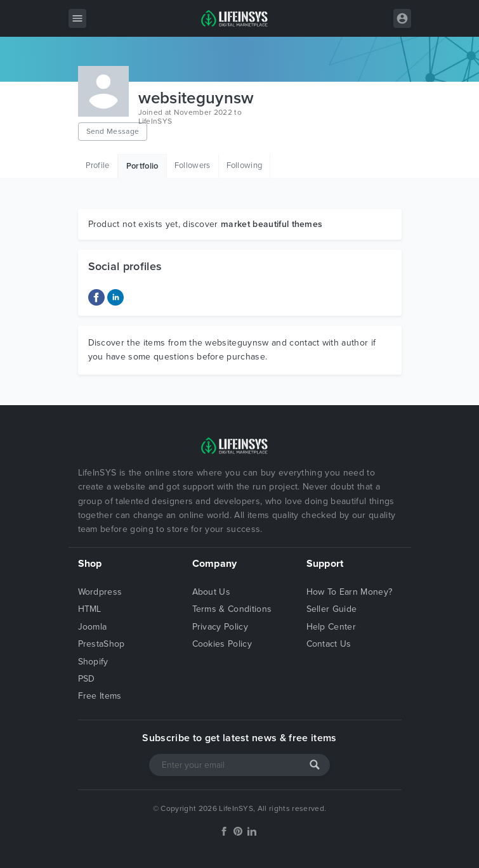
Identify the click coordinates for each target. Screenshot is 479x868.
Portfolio (142, 166)
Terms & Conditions (232, 609)
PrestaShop (102, 644)
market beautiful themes (272, 224)
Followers (193, 165)
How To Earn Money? (350, 592)
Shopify (93, 662)
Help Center (331, 627)
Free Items (100, 696)
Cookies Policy (222, 644)
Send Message (113, 131)
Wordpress (100, 592)
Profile (98, 165)
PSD (87, 679)
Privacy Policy (220, 627)
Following (245, 165)
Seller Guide (332, 609)
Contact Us (329, 644)
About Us (212, 592)
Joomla (93, 627)
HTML (90, 609)
